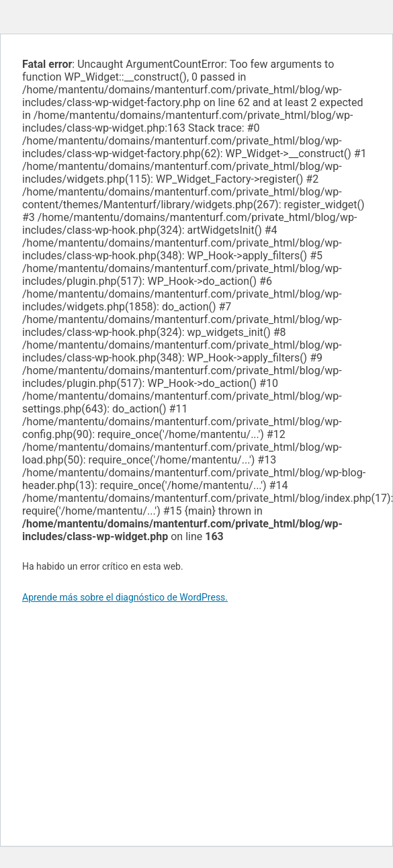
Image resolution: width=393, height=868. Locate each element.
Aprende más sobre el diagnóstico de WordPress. (125, 597)
